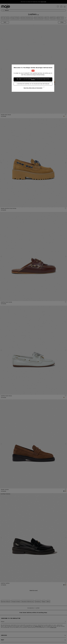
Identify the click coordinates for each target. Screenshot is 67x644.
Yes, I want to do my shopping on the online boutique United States (33, 79)
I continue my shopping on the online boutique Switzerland (33, 84)
